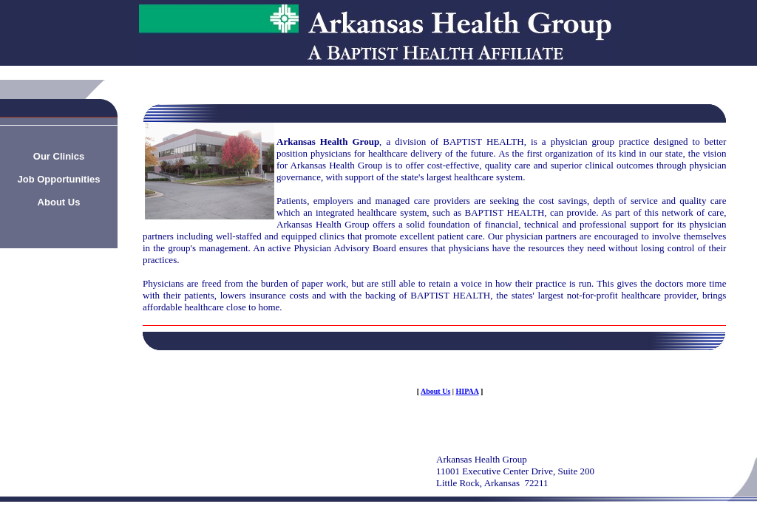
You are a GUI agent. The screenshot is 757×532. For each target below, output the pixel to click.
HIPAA (468, 391)
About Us (435, 391)
